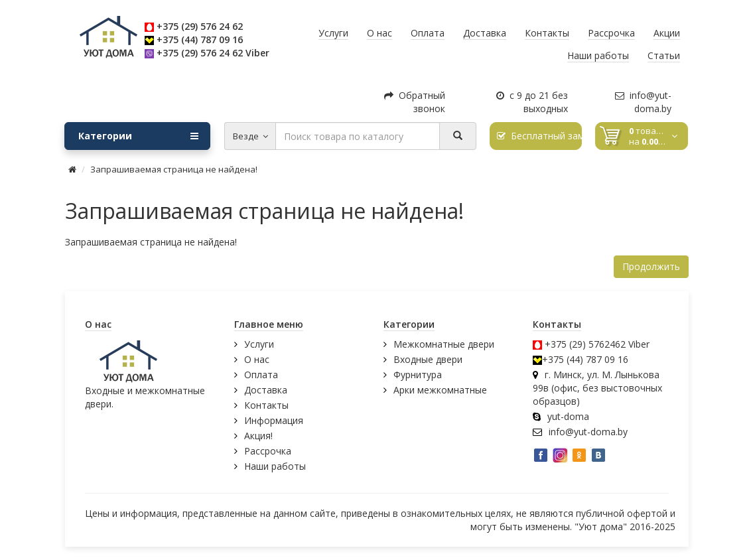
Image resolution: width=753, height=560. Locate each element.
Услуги (259, 344)
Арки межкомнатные (440, 390)
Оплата (261, 375)
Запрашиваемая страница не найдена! (174, 169)
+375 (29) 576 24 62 (200, 26)
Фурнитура (418, 375)
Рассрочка (268, 451)
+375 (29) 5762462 (585, 344)
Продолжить (651, 266)
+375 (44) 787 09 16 (200, 39)
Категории (138, 136)
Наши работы (275, 466)
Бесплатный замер (540, 136)
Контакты (266, 405)
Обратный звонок (415, 102)
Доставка (266, 390)
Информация (274, 420)
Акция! (258, 436)
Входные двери (428, 359)
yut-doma (568, 416)
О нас (257, 359)
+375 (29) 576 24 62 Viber (213, 53)
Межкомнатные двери (444, 344)
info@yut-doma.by (643, 102)
